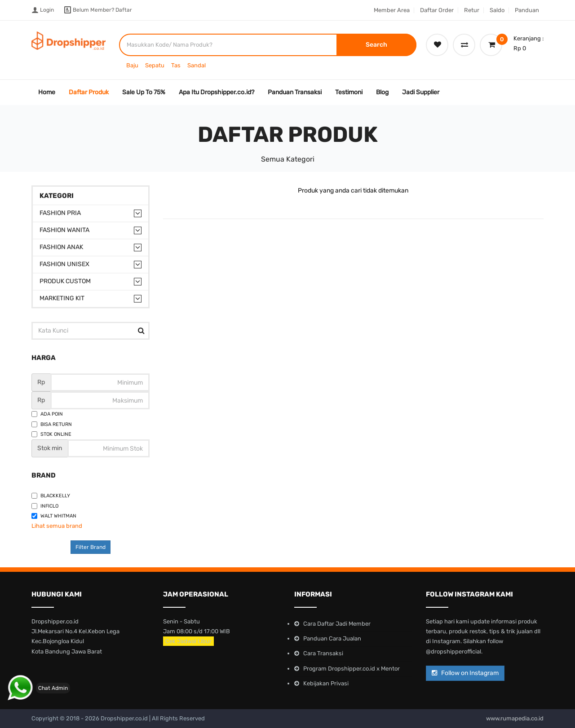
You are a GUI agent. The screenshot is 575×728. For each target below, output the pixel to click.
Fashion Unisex (64, 264)
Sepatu (155, 65)
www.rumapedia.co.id (515, 718)
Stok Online (51, 434)
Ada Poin (47, 414)
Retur (472, 10)
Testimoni (349, 92)
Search (376, 45)
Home (47, 92)
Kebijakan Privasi (326, 683)
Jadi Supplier (421, 92)
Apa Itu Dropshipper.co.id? (217, 92)
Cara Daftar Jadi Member (337, 624)
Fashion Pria (60, 213)
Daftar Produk (89, 92)
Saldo (497, 10)
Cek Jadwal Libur (188, 641)
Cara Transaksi (323, 653)
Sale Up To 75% (144, 92)
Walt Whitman (54, 516)
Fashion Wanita (64, 230)
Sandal (197, 65)
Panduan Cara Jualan (332, 638)
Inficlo (45, 506)
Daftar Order (437, 10)
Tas (176, 65)
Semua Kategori (288, 159)
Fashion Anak (61, 247)
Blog (382, 92)
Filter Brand (91, 547)
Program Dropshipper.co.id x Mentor (352, 669)
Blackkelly (51, 496)
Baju (132, 65)
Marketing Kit (62, 298)
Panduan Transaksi (295, 92)
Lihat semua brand (57, 526)
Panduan (527, 10)
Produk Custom (65, 281)
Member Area (392, 10)
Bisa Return (52, 424)
